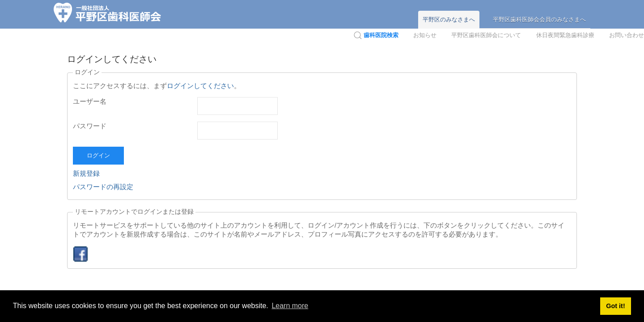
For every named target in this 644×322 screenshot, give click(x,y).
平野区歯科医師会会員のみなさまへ (539, 19)
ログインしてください (200, 86)
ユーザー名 (90, 101)
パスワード (90, 126)
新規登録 (86, 173)
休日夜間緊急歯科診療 (565, 35)
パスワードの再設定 (103, 187)
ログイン (98, 155)
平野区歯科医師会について (486, 35)
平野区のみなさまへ (449, 19)
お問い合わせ (627, 35)
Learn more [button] (290, 306)
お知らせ (425, 35)
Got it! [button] (615, 306)
